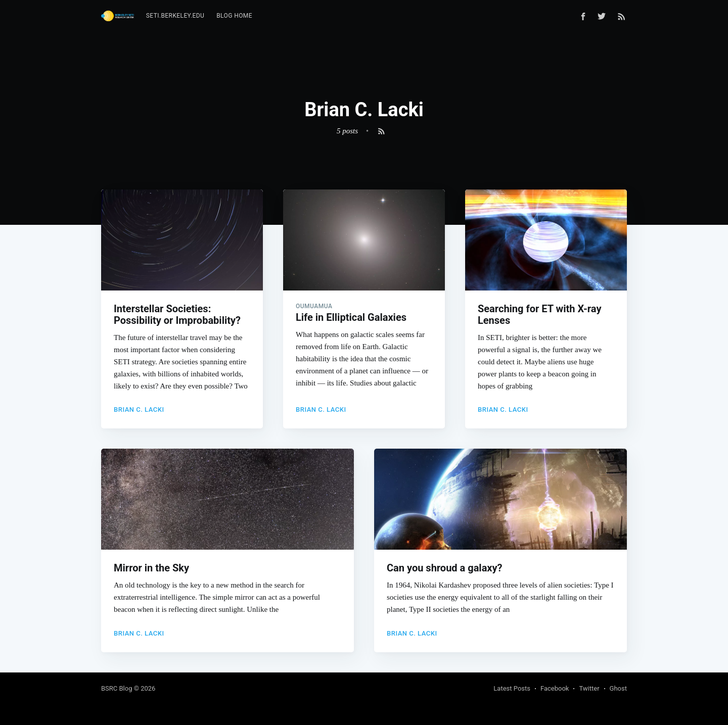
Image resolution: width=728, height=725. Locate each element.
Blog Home (234, 16)
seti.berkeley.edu (175, 16)
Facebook (555, 688)
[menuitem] (175, 16)
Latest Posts (512, 688)
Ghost (618, 688)
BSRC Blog (117, 688)
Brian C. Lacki (139, 409)
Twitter (589, 688)
